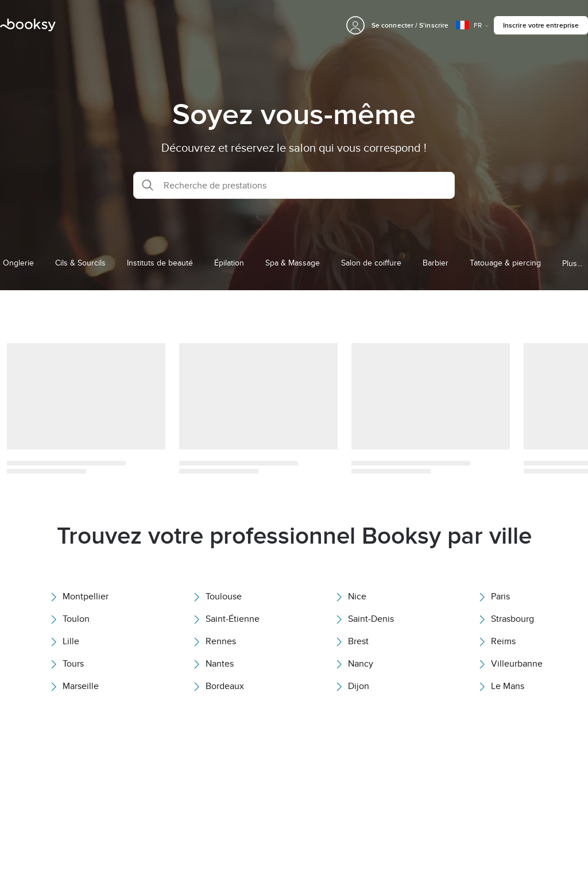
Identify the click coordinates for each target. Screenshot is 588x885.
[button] (294, 185)
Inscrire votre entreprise (541, 25)
